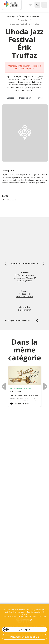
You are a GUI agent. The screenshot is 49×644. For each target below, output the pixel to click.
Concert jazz (23, 20)
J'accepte (25, 629)
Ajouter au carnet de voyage (25, 263)
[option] (25, 133)
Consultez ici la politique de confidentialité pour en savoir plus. (25, 616)
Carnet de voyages (30, 5)
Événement (24, 16)
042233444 (25, 294)
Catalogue (12, 16)
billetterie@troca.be (25, 297)
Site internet (26, 310)
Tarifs (39, 98)
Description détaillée (24, 90)
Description (25, 98)
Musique (36, 16)
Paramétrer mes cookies (24, 637)
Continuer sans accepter (24, 620)
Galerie (10, 98)
